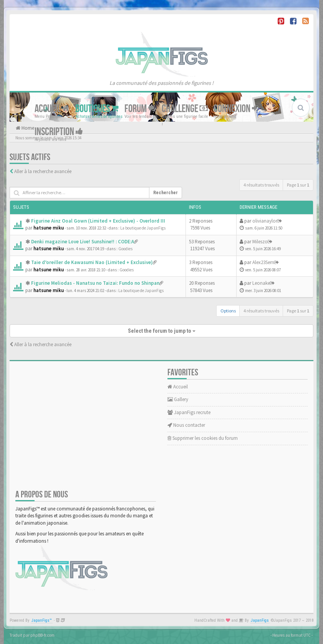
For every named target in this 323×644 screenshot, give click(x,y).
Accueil (52, 109)
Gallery (178, 399)
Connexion (236, 109)
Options (228, 311)
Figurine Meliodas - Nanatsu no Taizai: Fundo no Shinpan (95, 283)
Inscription (59, 132)
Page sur (298, 185)
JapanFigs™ (42, 620)
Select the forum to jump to (162, 331)
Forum (140, 109)
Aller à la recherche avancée (43, 171)
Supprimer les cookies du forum (203, 438)
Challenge (185, 109)
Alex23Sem (263, 262)
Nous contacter (186, 425)
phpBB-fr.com (42, 635)
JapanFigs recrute (189, 412)
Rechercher (166, 193)
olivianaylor (265, 221)
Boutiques (97, 109)
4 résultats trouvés (261, 185)
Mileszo (260, 242)
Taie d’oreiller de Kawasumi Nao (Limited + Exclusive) (92, 262)
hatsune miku (49, 228)
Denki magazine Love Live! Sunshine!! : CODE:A (83, 242)
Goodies (125, 249)
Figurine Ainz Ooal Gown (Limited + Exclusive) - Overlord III (98, 221)
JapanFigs (260, 620)
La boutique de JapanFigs (143, 228)
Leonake (261, 283)
